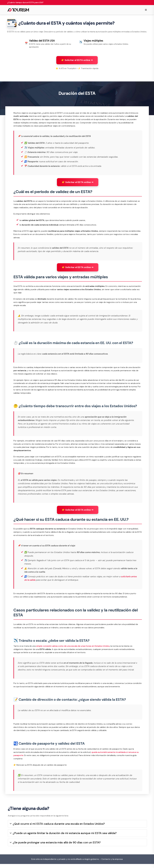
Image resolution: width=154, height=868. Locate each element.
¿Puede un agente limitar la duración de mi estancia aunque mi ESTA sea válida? (63, 837)
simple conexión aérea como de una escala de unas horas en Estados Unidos (73, 648)
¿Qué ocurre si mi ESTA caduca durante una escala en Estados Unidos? (57, 828)
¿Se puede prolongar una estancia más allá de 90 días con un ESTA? (55, 846)
